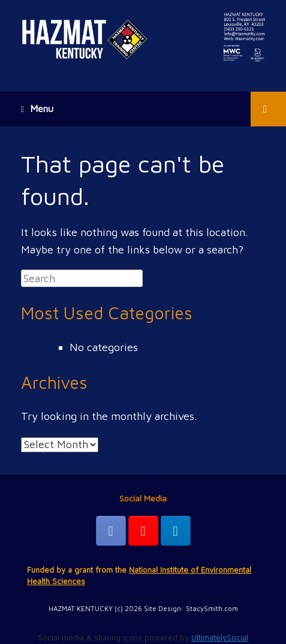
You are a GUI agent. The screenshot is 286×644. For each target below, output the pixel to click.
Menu (37, 109)
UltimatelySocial (220, 637)
